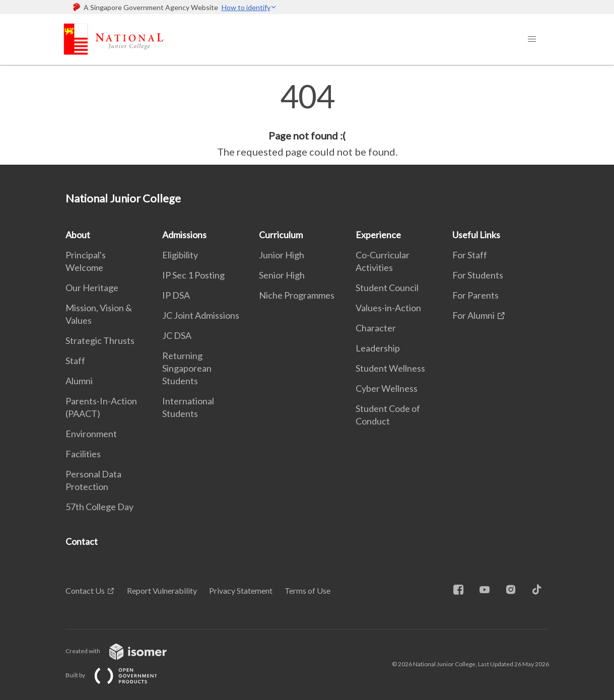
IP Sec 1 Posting (193, 275)
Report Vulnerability (162, 590)
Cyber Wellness (387, 388)
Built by (119, 675)
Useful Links (476, 235)
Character (376, 328)
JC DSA (177, 335)
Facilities (83, 454)
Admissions (184, 235)
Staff (75, 361)
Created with (124, 651)
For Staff (470, 255)
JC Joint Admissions (201, 315)
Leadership (378, 348)
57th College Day (99, 507)
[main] (307, 120)
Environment (91, 434)
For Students (478, 275)
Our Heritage (92, 288)
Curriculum (281, 235)
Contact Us (85, 590)
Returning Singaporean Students (187, 368)
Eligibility (180, 255)
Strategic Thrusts (100, 340)
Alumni (79, 381)
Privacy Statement (241, 590)
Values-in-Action (388, 308)
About (78, 235)
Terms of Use (308, 590)
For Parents (475, 295)
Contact (82, 541)
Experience (378, 235)
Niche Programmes (297, 295)
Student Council (387, 288)
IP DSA (176, 295)
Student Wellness (390, 368)
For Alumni (473, 315)
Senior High (282, 275)
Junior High (282, 255)
